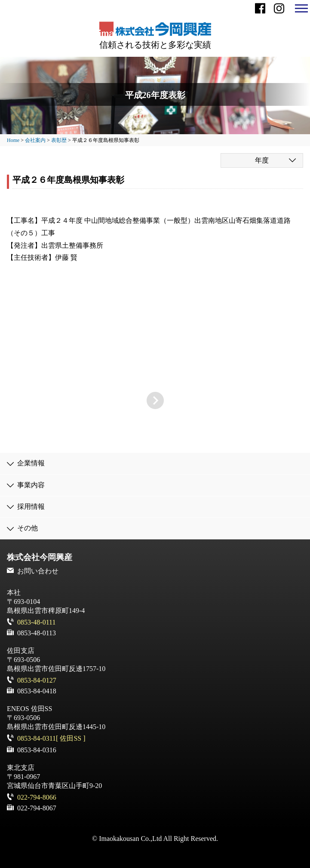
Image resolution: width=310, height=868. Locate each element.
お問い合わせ (38, 571)
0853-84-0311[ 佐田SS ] (51, 738)
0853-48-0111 (36, 622)
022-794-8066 (37, 797)
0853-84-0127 (37, 680)
